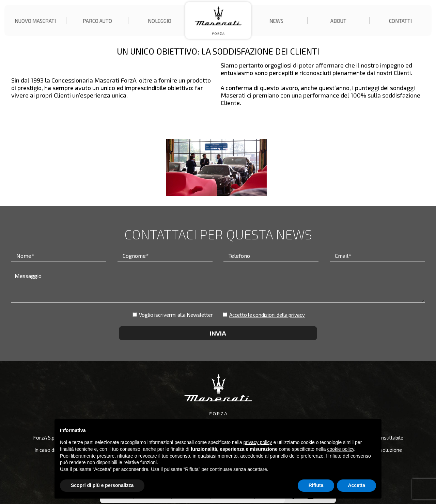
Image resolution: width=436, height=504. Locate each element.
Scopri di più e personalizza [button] (102, 485)
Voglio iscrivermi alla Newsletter (173, 315)
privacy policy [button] (258, 442)
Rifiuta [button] (316, 485)
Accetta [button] (356, 485)
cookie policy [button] (340, 449)
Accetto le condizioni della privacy (267, 315)
